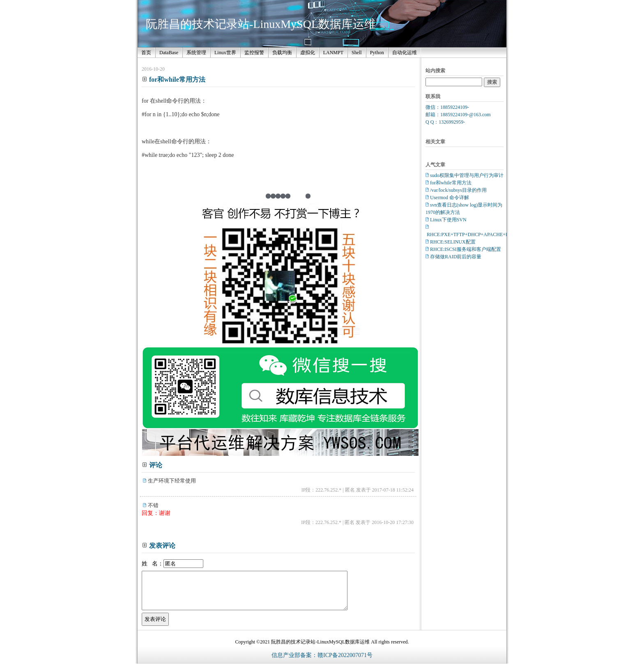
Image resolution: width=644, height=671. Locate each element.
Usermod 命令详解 (450, 198)
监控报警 (254, 53)
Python (377, 53)
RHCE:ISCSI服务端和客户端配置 (466, 249)
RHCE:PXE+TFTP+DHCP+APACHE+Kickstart (475, 234)
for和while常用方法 (451, 183)
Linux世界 (225, 53)
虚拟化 (308, 53)
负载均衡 (282, 53)
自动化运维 (405, 53)
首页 (146, 53)
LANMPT (333, 53)
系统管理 (196, 53)
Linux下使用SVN (448, 220)
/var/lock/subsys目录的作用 (458, 190)
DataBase (169, 53)
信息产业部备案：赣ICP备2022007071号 (322, 663)
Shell (357, 53)
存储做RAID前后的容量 (456, 257)
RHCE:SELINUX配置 (453, 242)
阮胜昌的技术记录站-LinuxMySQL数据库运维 (261, 24)
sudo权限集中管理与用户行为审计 (467, 175)
